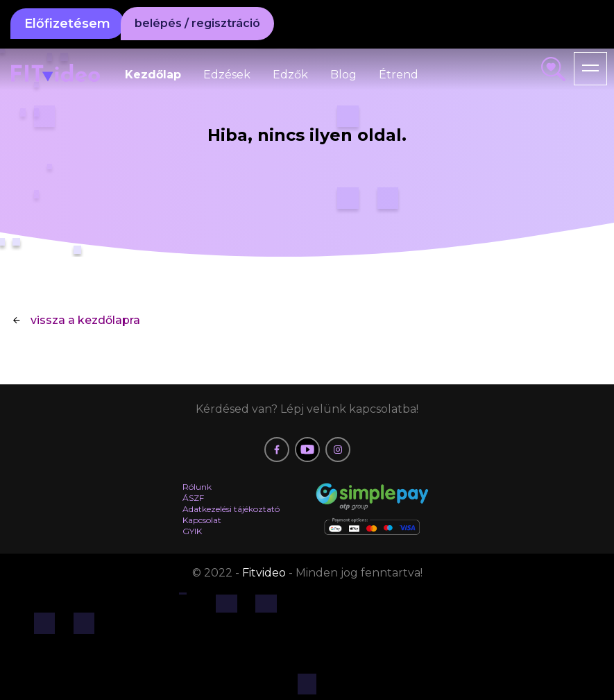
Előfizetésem (67, 24)
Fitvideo (265, 573)
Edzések (227, 75)
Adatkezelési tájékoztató (231, 509)
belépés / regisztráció (197, 23)
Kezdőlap (153, 75)
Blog (343, 75)
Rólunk (197, 487)
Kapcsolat (202, 520)
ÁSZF (193, 498)
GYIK (192, 531)
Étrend (399, 75)
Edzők (290, 75)
